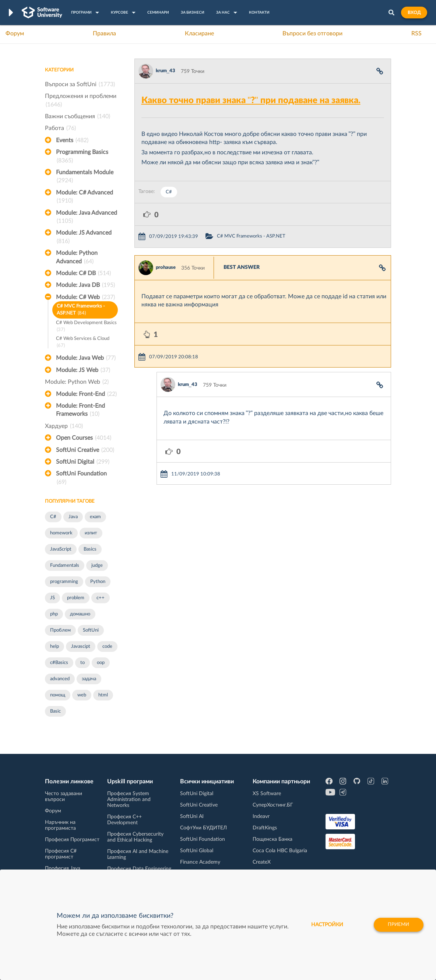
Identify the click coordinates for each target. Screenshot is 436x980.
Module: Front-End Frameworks (80, 411)
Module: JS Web (83, 370)
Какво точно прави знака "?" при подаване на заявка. (251, 101)
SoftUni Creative (85, 450)
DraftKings (265, 828)
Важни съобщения (78, 116)
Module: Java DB (85, 285)
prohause (166, 268)
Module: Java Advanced (87, 218)
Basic (55, 711)
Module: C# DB (83, 273)
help (54, 647)
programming (64, 582)
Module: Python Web (77, 382)
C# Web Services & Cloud (83, 343)
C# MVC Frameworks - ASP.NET (81, 310)
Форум (15, 34)
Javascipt (81, 647)
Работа (60, 128)
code (107, 647)
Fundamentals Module (85, 177)
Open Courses (84, 438)
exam (95, 517)
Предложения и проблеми (81, 101)
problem (76, 598)
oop (101, 663)
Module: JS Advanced (84, 238)
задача (89, 679)
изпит (91, 533)
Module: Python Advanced (77, 258)
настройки (324, 925)
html (103, 695)
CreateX (262, 862)
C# (53, 517)
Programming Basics (82, 157)
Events (72, 140)
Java (73, 517)
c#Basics (59, 663)
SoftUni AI (192, 816)
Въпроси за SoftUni (80, 84)
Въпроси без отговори (312, 34)
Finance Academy (200, 862)
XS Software (267, 794)
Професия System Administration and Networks (129, 800)
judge (97, 565)
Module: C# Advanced (85, 197)
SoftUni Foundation (81, 478)
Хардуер (64, 426)
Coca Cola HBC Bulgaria (280, 851)
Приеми (398, 925)
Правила (104, 34)
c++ (101, 598)
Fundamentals (65, 565)
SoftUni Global (197, 851)
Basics (90, 549)
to (82, 663)
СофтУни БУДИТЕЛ (203, 828)
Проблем (60, 630)
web (82, 695)
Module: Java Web (86, 358)
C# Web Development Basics (86, 327)
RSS (416, 34)
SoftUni (91, 630)
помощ (58, 695)
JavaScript (61, 549)
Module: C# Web (85, 297)
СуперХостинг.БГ (273, 805)
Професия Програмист (72, 840)
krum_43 (166, 71)
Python (98, 582)
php (54, 614)
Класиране (199, 34)
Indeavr (261, 816)
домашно (80, 614)
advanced (60, 679)
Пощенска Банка (272, 839)
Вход (414, 13)
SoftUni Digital (83, 462)
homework (61, 533)
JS (52, 598)
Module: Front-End (86, 394)
